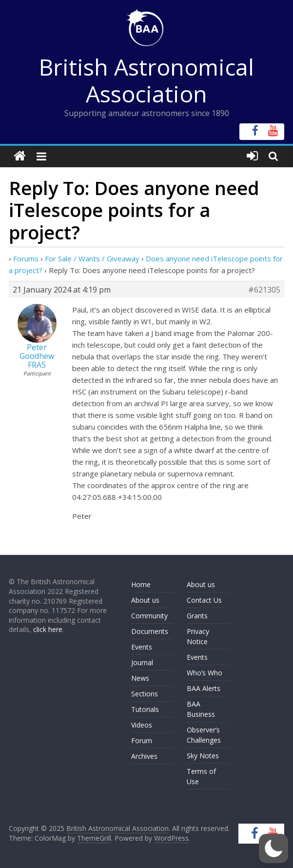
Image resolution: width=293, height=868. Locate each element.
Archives (144, 756)
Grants (197, 616)
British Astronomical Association (146, 80)
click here (48, 629)
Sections (145, 694)
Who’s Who (205, 673)
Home (141, 584)
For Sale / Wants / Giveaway (92, 258)
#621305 (264, 290)
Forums (26, 258)
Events (142, 647)
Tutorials (145, 709)
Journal (142, 662)
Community (149, 616)
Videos (142, 725)
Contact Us (204, 600)
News (140, 678)
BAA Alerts (204, 688)
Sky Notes (203, 756)
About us (145, 600)
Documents (150, 631)
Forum (142, 740)
